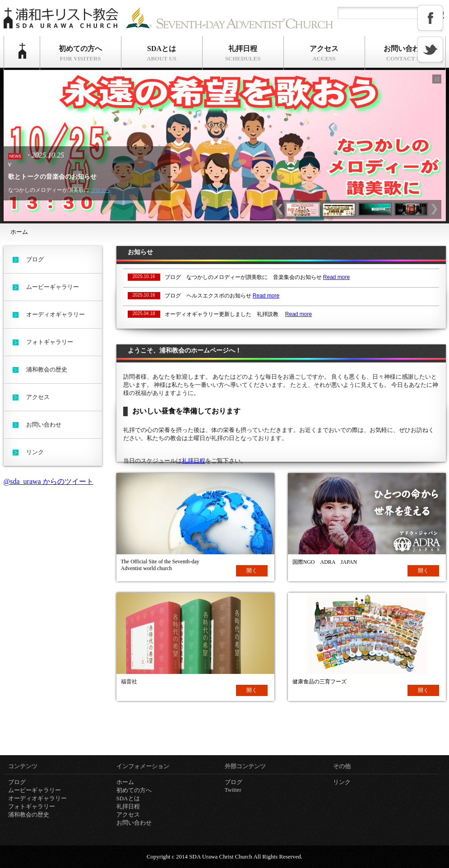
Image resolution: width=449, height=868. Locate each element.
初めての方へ (81, 53)
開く (252, 571)
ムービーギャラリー (53, 287)
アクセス (324, 53)
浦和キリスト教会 (62, 19)
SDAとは (162, 53)
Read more (336, 277)
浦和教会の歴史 (47, 369)
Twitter (233, 790)
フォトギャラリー (50, 342)
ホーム (22, 53)
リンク (35, 452)
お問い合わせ (405, 53)
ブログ (35, 259)
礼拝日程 (243, 53)
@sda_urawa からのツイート (49, 481)
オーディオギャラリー (56, 314)
